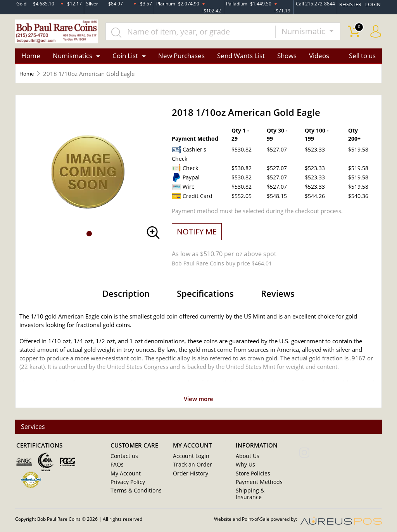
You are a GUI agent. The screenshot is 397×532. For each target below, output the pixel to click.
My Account (124, 478)
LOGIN (374, 3)
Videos (319, 59)
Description (126, 297)
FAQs (117, 469)
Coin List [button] (125, 59)
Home (31, 59)
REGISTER (352, 3)
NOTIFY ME (197, 235)
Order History (189, 478)
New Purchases (181, 59)
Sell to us (362, 59)
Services (34, 431)
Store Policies (251, 478)
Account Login (189, 461)
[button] (89, 237)
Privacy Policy (126, 486)
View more (198, 402)
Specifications (205, 297)
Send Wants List (241, 59)
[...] (198, 33)
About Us (246, 461)
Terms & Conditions (133, 495)
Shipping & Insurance (260, 495)
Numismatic (304, 33)
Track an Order (190, 469)
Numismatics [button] (72, 59)
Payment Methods (257, 486)
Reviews (278, 297)
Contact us (123, 461)
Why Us (244, 469)
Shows (287, 59)
